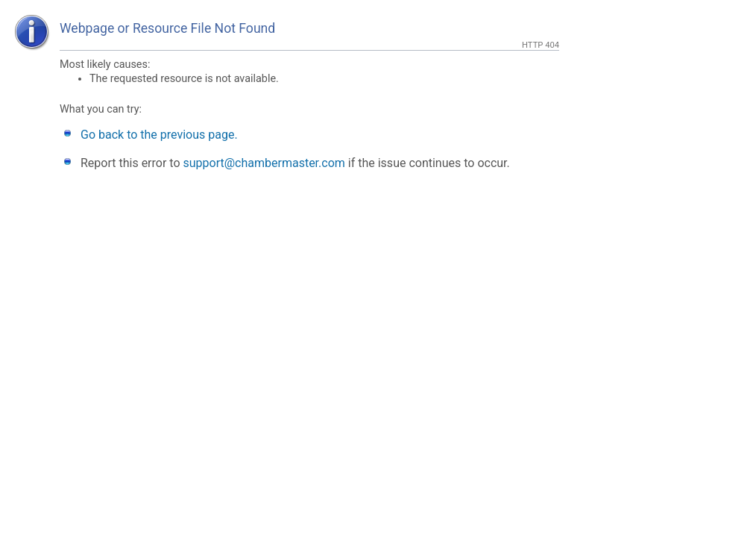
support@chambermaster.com (264, 163)
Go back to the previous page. (159, 135)
